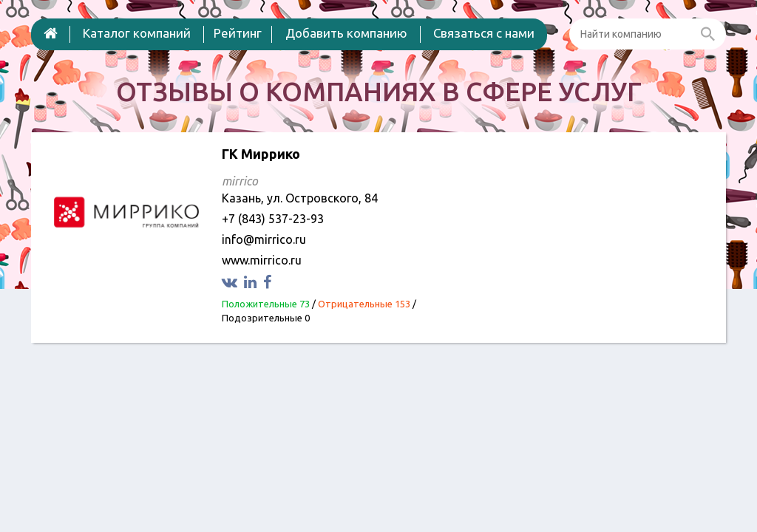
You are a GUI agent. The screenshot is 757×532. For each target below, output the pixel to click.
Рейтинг (238, 33)
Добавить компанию (346, 33)
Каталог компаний (137, 33)
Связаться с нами (484, 33)
